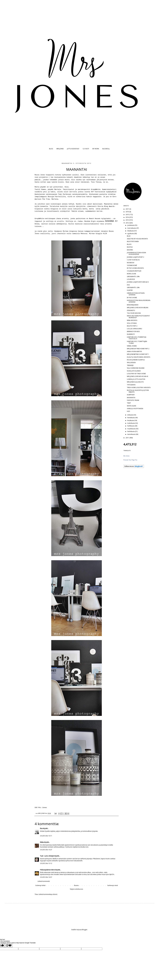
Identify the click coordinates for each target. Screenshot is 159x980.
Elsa (41, 828)
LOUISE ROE (131, 279)
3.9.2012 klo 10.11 (46, 836)
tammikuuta (131, 434)
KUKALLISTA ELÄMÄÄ (134, 371)
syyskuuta (131, 234)
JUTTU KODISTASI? (73, 149)
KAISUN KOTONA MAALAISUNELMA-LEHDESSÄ (139, 301)
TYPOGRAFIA (131, 385)
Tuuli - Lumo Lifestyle (47, 856)
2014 (127, 217)
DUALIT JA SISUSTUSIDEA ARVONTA (139, 357)
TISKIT (129, 403)
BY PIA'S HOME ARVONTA (135, 268)
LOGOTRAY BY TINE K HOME (136, 374)
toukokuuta (131, 423)
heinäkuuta (131, 418)
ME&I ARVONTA (132, 320)
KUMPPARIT (131, 395)
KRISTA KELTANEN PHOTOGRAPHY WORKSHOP (138, 317)
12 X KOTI (86, 149)
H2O (129, 411)
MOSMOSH (131, 263)
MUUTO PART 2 (132, 326)
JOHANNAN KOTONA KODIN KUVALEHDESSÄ (136, 253)
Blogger (85, 930)
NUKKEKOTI (131, 334)
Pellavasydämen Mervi (47, 870)
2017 (127, 209)
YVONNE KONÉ (132, 265)
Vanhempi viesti (113, 885)
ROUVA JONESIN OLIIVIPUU (136, 360)
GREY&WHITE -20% (133, 277)
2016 (127, 212)
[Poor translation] (9, 946)
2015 (127, 215)
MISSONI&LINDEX (133, 305)
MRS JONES (60, 149)
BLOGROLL (106, 149)
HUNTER (130, 290)
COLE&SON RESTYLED (134, 271)
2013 (127, 220)
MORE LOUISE (131, 274)
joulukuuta (131, 225)
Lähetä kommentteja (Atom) (48, 894)
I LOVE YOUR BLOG (133, 260)
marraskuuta (132, 228)
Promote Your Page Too (130, 460)
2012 (127, 223)
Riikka (42, 842)
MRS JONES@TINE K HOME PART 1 (138, 354)
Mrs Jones (126, 456)
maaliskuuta (132, 429)
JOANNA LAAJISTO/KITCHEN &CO (138, 282)
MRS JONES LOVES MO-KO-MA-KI (138, 376)
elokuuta (130, 415)
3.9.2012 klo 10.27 (46, 850)
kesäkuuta (131, 420)
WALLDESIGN (131, 362)
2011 (127, 438)
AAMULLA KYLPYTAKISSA (135, 409)
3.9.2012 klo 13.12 (46, 863)
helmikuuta (131, 431)
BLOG (51, 149)
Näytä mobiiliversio (77, 889)
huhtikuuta (131, 426)
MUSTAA (130, 247)
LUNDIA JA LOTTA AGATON (136, 379)
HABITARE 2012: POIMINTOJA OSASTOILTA (137, 338)
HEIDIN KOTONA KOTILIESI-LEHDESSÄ (136, 294)
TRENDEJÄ (130, 365)
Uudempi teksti (40, 885)
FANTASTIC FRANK (133, 400)
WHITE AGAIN (131, 406)
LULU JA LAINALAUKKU (134, 329)
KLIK (105, 234)
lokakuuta (131, 231)
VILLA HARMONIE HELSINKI (136, 368)
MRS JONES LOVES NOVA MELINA (138, 308)
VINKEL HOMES (132, 346)
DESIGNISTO (131, 310)
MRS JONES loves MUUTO (135, 382)
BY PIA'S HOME (132, 298)
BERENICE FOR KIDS (133, 331)
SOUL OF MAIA (132, 323)
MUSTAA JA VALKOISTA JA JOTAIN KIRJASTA (138, 391)
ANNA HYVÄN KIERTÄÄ (134, 351)
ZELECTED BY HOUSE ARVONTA (137, 239)
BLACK (129, 244)
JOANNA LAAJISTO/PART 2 (136, 257)
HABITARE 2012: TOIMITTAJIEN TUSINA (137, 342)
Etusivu (76, 885)
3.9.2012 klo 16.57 (46, 877)
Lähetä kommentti (44, 881)
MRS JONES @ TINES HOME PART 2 (138, 349)
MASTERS (130, 250)
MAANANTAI (131, 398)
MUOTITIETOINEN (133, 241)
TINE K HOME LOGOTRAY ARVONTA (139, 387)
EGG (128, 285)
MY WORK (96, 149)
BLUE (129, 236)
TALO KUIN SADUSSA (134, 313)
